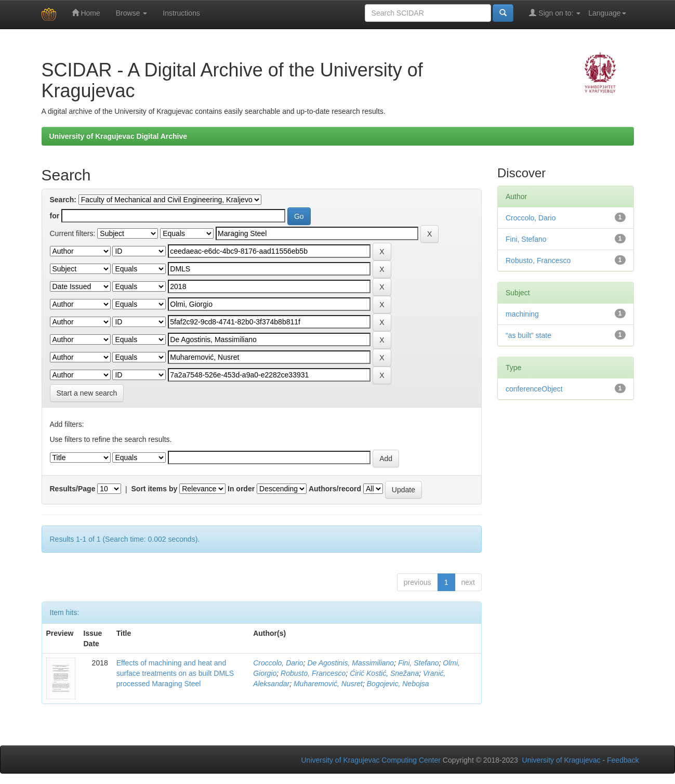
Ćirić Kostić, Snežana (384, 673)
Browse (132, 13)
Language (607, 13)
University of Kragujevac (561, 760)
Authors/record (335, 489)
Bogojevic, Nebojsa (398, 684)
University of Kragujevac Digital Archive (118, 136)
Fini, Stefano (419, 663)
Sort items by (155, 489)
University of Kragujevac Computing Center (371, 760)
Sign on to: (555, 13)
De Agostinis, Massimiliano (350, 663)
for (55, 216)
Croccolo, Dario (278, 663)
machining (522, 314)
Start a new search (87, 393)
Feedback (623, 760)
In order (241, 489)
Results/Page (73, 489)
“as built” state (528, 335)
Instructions (181, 13)
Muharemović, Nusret (328, 684)
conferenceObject (534, 389)
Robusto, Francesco (313, 673)
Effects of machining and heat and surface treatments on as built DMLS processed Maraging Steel (175, 673)
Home (86, 13)
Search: (63, 200)
